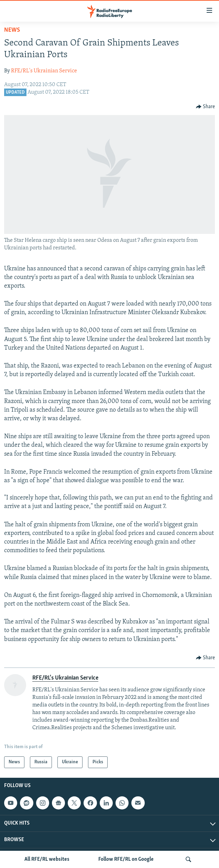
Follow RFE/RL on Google (126, 859)
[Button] (206, 107)
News (12, 30)
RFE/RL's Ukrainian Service (44, 71)
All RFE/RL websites (47, 859)
